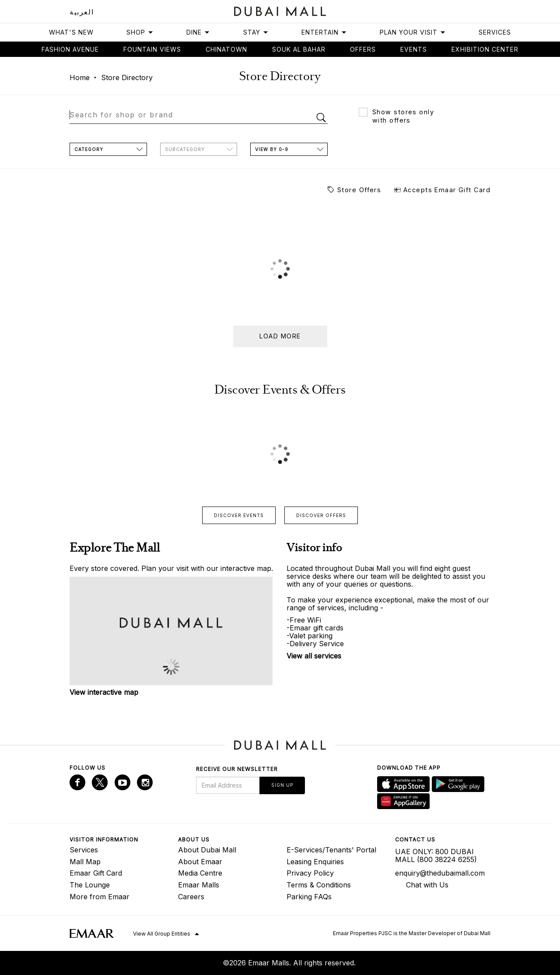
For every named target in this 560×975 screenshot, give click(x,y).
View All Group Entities (162, 934)
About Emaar (200, 862)
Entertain (324, 32)
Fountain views (152, 49)
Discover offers (321, 515)
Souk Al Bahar (299, 49)
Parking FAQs (309, 897)
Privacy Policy (310, 873)
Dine (198, 32)
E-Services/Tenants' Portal (331, 850)
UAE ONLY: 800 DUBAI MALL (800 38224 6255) (436, 855)
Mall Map (85, 862)
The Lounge (90, 885)
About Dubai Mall (207, 850)
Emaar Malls (199, 885)
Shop (140, 32)
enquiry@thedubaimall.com (440, 873)
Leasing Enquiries (315, 862)
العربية (82, 12)
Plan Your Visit (413, 32)
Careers (191, 897)
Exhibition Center (485, 49)
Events (414, 49)
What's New (71, 32)
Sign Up (282, 785)
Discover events (239, 515)
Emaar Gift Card (96, 873)
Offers (363, 49)
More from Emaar (100, 897)
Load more (280, 336)
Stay (256, 32)
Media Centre (200, 873)
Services (495, 32)
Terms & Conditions (319, 885)
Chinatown (226, 49)
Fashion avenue (70, 49)
